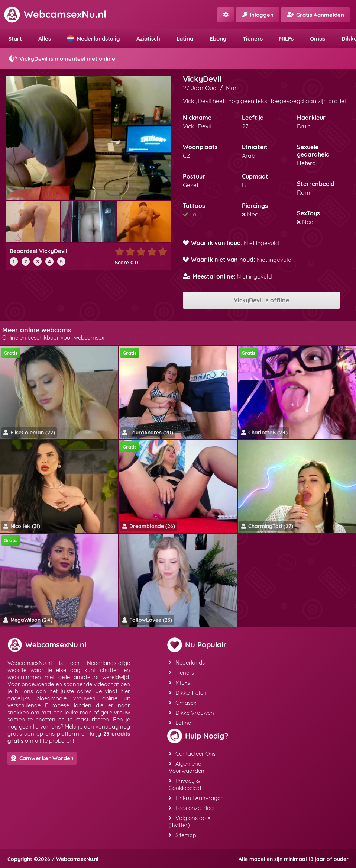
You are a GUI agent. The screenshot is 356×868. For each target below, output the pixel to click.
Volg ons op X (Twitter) (190, 822)
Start (15, 38)
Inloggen (258, 15)
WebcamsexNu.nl (55, 14)
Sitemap (182, 835)
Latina (185, 38)
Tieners (253, 38)
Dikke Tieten (188, 693)
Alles (45, 38)
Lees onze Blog (191, 808)
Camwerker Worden (42, 758)
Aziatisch (148, 38)
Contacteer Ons (192, 754)
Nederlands (187, 663)
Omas (318, 38)
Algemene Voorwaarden (187, 767)
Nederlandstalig (94, 38)
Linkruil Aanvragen (196, 798)
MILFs (286, 38)
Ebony (218, 38)
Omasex (182, 703)
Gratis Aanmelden (315, 15)
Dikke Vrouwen (191, 713)
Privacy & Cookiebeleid (185, 784)
